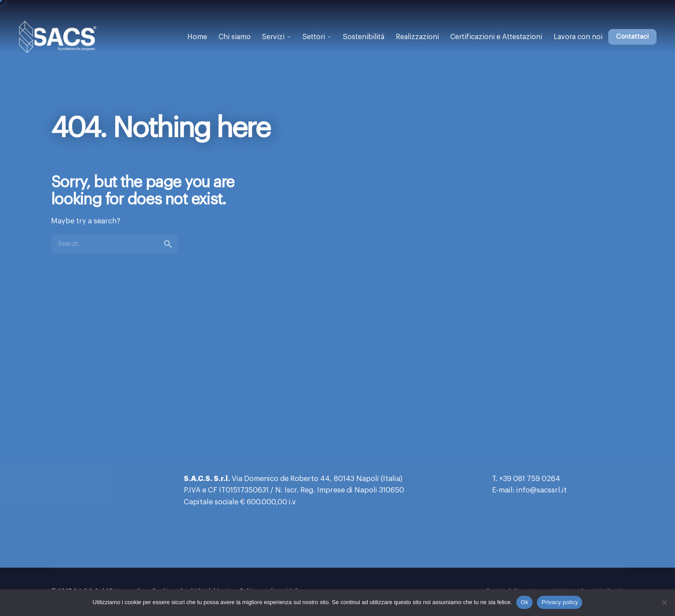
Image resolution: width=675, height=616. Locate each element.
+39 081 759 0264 (530, 479)
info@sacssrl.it (542, 490)
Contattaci (632, 37)
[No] (664, 602)
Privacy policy (560, 602)
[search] (168, 244)
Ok (524, 602)
